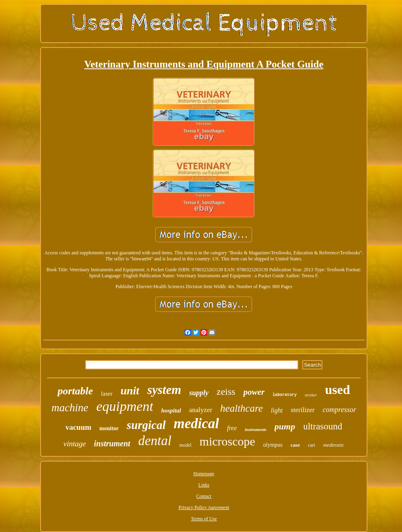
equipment (125, 406)
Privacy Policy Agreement (204, 507)
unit (130, 391)
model (185, 445)
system (164, 390)
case (295, 445)
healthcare (242, 408)
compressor (339, 410)
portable (75, 391)
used (338, 390)
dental (155, 441)
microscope (227, 441)
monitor (109, 428)
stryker (311, 395)
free (232, 428)
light (277, 410)
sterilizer (303, 410)
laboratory (285, 395)
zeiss (226, 392)
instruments (256, 429)
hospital (171, 410)
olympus (273, 445)
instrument (112, 443)
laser (107, 394)
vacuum (78, 427)
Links (204, 485)
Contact (204, 496)
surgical (146, 425)
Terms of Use (204, 519)
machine (70, 408)
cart (312, 445)
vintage (75, 444)
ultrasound (323, 426)
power (254, 392)
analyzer (201, 410)
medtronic (334, 445)
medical (196, 424)
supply (199, 393)
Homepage (204, 474)
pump (285, 426)
